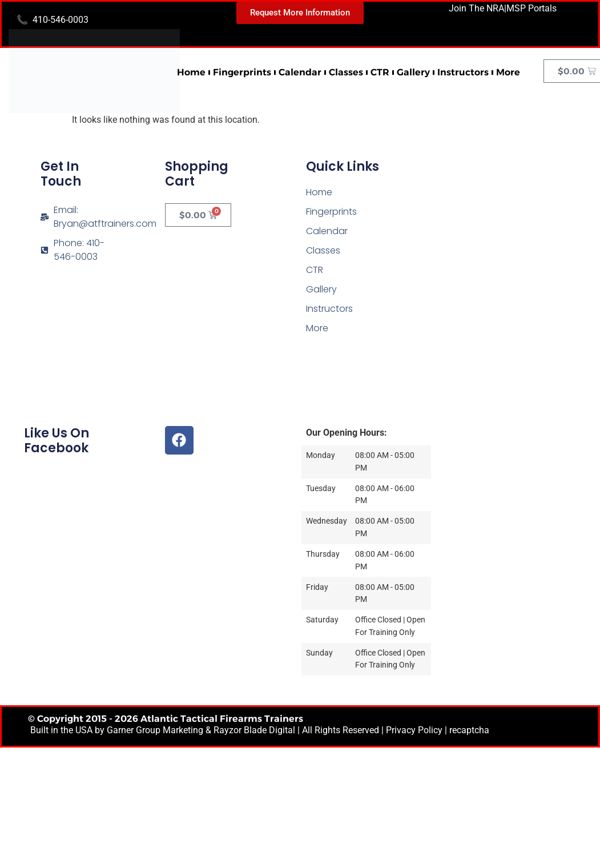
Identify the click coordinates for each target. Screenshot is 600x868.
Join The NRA (476, 8)
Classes (346, 72)
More (508, 72)
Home (191, 72)
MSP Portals (531, 8)
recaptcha (469, 730)
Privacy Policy (414, 730)
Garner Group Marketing (155, 730)
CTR (380, 72)
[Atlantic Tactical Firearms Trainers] (511, 229)
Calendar (300, 72)
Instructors (463, 72)
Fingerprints (242, 72)
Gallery (413, 72)
